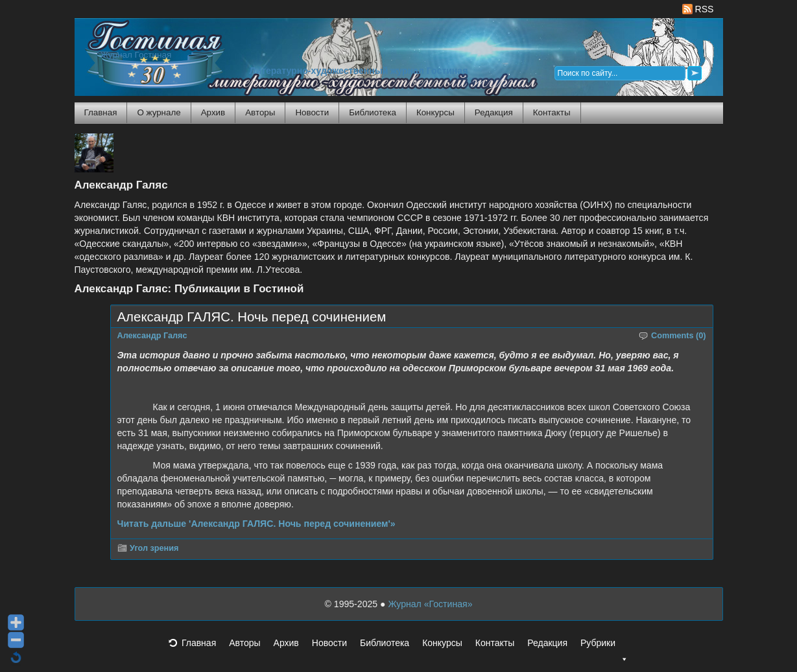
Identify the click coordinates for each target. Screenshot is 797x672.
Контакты (552, 112)
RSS (698, 9)
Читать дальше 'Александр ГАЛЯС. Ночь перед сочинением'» (256, 524)
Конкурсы (435, 112)
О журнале (159, 112)
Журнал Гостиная (136, 55)
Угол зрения (154, 548)
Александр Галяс (152, 336)
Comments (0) (679, 336)
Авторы (260, 112)
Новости (312, 112)
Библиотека (373, 112)
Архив (213, 112)
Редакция (494, 112)
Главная (101, 112)
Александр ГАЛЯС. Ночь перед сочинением (252, 317)
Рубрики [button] (604, 647)
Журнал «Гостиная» (430, 604)
